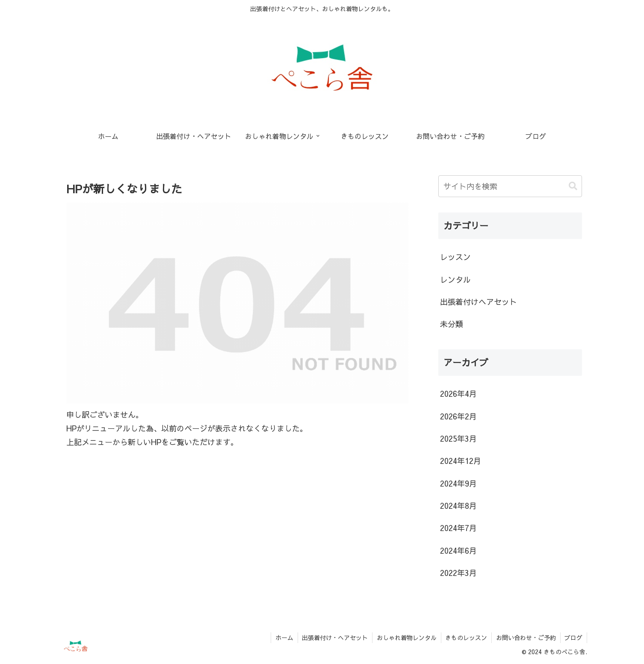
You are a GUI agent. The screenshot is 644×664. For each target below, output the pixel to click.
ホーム (283, 637)
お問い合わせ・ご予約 (526, 637)
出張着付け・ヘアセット (334, 637)
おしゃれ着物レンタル (406, 637)
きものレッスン (466, 637)
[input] (510, 186)
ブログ (573, 637)
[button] (573, 186)
